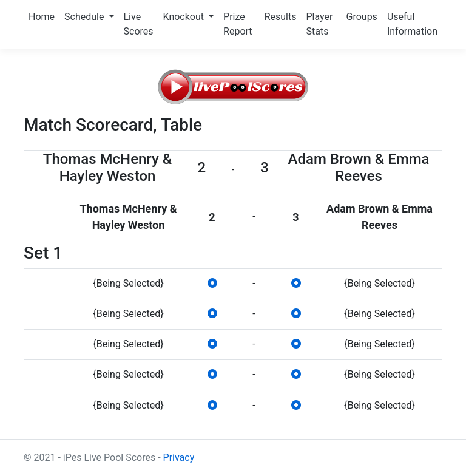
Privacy (179, 457)
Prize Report (238, 24)
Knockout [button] (185, 17)
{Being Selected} (128, 283)
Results (281, 17)
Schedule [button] (85, 17)
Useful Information (412, 24)
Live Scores (139, 24)
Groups (362, 17)
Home (42, 17)
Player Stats (319, 24)
